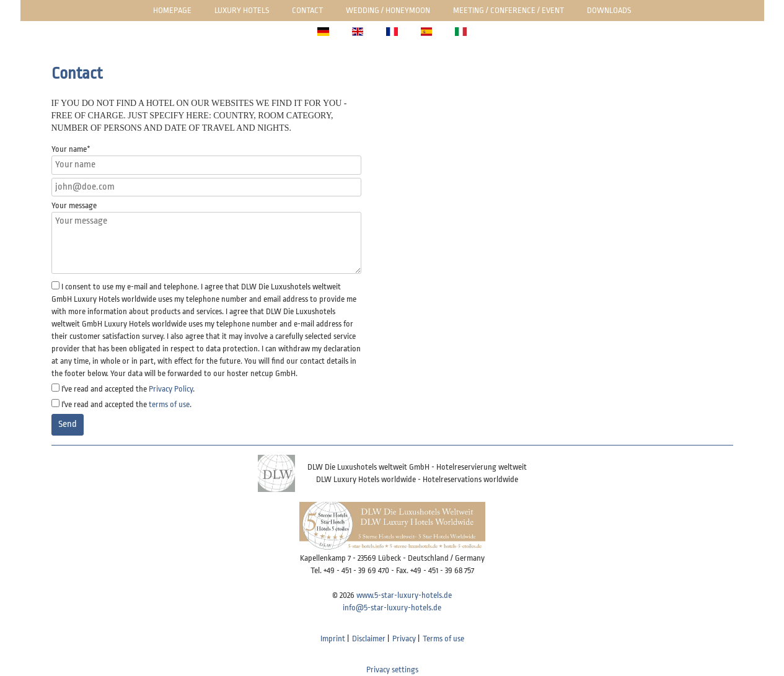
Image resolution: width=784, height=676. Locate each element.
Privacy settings (392, 669)
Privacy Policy (171, 389)
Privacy (404, 639)
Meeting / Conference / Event (509, 10)
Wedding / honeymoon (388, 10)
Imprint (333, 639)
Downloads (609, 10)
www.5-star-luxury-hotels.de (404, 595)
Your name (71, 149)
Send (68, 424)
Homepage (172, 10)
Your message (74, 205)
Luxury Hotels (242, 10)
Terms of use (443, 639)
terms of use (169, 404)
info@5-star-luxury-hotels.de (392, 608)
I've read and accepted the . (128, 389)
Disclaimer (369, 639)
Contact (307, 10)
